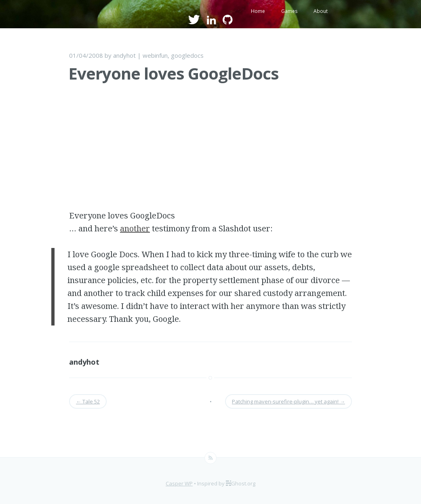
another (135, 228)
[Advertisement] (210, 153)
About (321, 11)
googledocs (187, 55)
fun (163, 55)
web (149, 55)
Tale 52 (88, 401)
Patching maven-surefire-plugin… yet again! (288, 401)
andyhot (124, 55)
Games (289, 11)
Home (258, 11)
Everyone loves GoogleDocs (174, 73)
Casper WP (179, 483)
